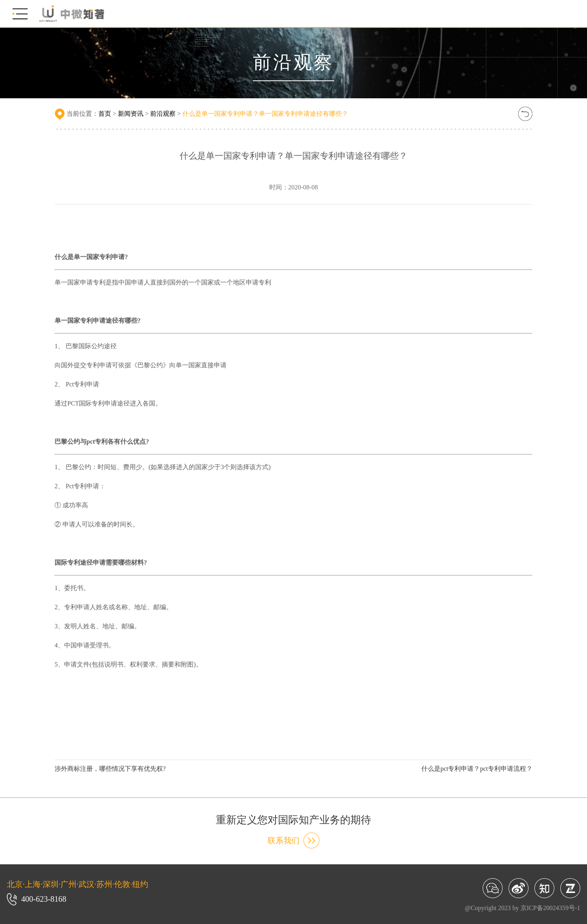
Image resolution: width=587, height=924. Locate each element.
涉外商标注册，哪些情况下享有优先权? (110, 769)
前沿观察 (163, 114)
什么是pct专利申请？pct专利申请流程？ (477, 769)
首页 (105, 114)
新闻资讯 (131, 114)
